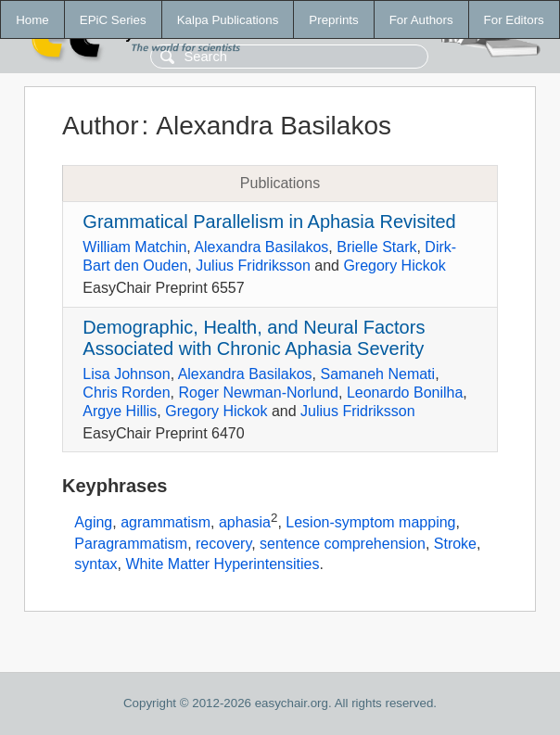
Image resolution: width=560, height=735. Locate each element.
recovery (223, 544)
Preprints (333, 20)
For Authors (421, 20)
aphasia (245, 523)
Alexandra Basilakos (261, 247)
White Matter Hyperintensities (222, 564)
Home (32, 20)
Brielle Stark (376, 247)
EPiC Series (113, 20)
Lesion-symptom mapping (370, 523)
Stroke (455, 544)
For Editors (514, 20)
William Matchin (134, 247)
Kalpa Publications (228, 20)
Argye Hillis (120, 411)
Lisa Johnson (126, 374)
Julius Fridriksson (253, 266)
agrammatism (165, 523)
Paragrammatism (131, 544)
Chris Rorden (126, 393)
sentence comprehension (343, 544)
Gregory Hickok (394, 266)
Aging (93, 523)
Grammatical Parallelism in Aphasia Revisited (269, 222)
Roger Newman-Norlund (258, 393)
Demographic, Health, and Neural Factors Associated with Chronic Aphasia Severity (254, 338)
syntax (95, 564)
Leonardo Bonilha (405, 393)
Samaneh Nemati (378, 374)
